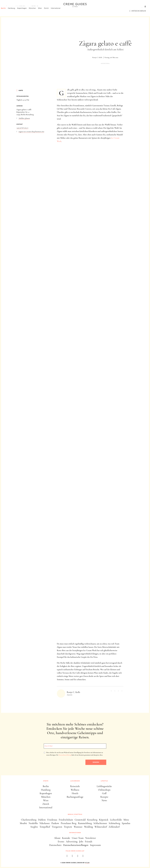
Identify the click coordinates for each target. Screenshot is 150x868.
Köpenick (104, 820)
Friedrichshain (66, 820)
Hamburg (15, 11)
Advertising (72, 842)
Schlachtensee (100, 823)
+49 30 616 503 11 (22, 128)
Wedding (88, 827)
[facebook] (67, 857)
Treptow (68, 827)
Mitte (126, 820)
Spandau (126, 823)
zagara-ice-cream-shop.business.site (31, 132)
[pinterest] (78, 857)
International (59, 11)
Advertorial (105, 64)
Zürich (50, 11)
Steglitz (34, 827)
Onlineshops (104, 790)
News (104, 800)
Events (61, 842)
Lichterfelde (116, 820)
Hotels (75, 793)
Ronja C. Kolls (97, 57)
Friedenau (52, 820)
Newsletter (91, 838)
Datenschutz (55, 845)
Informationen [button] (75, 833)
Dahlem (42, 820)
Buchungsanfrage (75, 797)
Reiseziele (75, 786)
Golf (104, 793)
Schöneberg (114, 823)
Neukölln (33, 823)
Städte (7, 7)
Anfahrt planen (24, 118)
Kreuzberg (92, 820)
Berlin (7, 11)
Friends (89, 842)
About (57, 838)
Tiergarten (57, 827)
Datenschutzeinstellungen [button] (76, 845)
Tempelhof (45, 827)
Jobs (81, 842)
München (36, 11)
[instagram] (72, 857)
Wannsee (78, 827)
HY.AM (87, 863)
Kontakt (66, 838)
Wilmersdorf (101, 827)
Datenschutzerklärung (65, 755)
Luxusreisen (20, 7)
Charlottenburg (29, 820)
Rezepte (104, 797)
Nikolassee (45, 823)
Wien (43, 11)
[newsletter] (83, 857)
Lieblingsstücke (104, 786)
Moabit (23, 823)
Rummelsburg (85, 823)
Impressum (95, 845)
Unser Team (78, 838)
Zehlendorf (114, 827)
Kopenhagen (25, 11)
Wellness (75, 790)
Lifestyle (34, 7)
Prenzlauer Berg (69, 823)
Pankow (55, 823)
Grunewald (80, 820)
